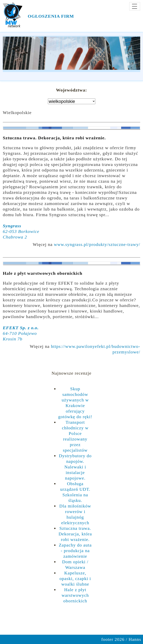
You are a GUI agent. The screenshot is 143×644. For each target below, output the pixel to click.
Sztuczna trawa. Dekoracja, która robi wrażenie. (54, 138)
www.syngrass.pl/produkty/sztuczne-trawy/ (97, 244)
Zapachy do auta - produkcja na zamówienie (75, 551)
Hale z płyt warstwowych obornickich (43, 273)
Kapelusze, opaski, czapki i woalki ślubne (75, 579)
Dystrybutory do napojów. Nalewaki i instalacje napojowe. (75, 467)
